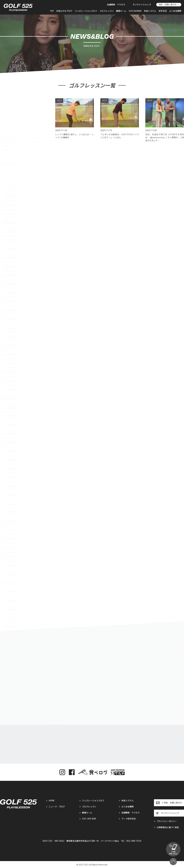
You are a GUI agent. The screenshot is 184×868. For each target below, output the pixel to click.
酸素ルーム (121, 11)
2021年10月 (9, 523)
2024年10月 (9, 260)
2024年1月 (9, 304)
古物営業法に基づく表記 (166, 827)
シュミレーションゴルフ (86, 11)
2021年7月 (9, 550)
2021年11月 (9, 515)
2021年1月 (9, 594)
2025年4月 (9, 233)
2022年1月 (9, 497)
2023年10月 (9, 330)
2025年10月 (9, 189)
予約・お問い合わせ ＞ (169, 5)
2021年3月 (9, 576)
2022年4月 (9, 471)
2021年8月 (9, 541)
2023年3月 (9, 383)
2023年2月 (9, 392)
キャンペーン (10, 131)
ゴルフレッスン (107, 11)
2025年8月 (9, 207)
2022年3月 (9, 480)
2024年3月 (9, 295)
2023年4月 (9, 374)
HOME (50, 801)
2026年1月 (9, 181)
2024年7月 (9, 277)
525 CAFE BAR (88, 819)
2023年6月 (9, 356)
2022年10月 (9, 418)
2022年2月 (9, 488)
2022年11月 (9, 409)
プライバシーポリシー (165, 821)
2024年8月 (9, 269)
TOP (52, 11)
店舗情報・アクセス (116, 5)
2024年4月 (9, 286)
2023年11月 (9, 321)
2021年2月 (9, 585)
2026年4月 (9, 163)
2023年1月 (9, 400)
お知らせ (7, 113)
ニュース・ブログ (55, 807)
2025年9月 (9, 198)
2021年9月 (9, 532)
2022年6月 (9, 453)
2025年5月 (9, 225)
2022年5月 (9, 462)
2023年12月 (9, 313)
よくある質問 (175, 11)
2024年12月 (9, 242)
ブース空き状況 (127, 819)
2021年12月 (9, 506)
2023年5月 (9, 365)
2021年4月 (9, 567)
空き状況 (163, 11)
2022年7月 (9, 444)
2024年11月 (9, 251)
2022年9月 (9, 427)
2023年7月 (9, 348)
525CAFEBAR (135, 11)
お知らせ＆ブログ (64, 11)
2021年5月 (9, 559)
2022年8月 (9, 436)
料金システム (150, 11)
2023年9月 (9, 339)
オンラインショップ (142, 5)
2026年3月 (9, 172)
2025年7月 (9, 216)
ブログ (6, 122)
